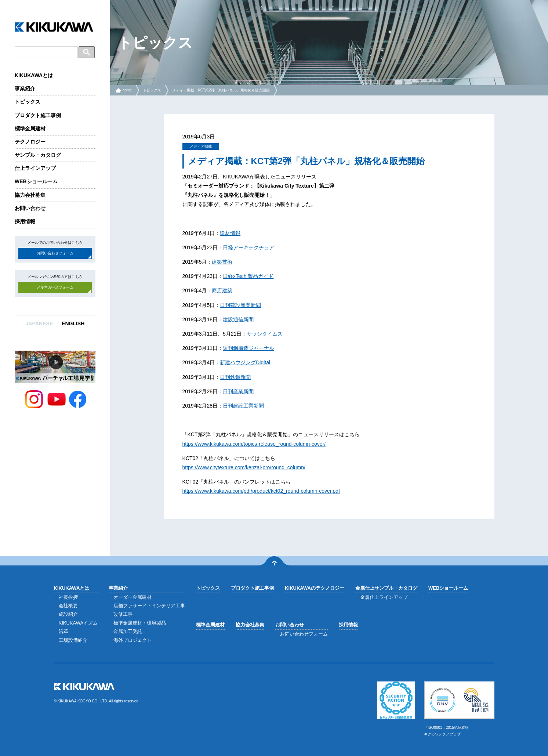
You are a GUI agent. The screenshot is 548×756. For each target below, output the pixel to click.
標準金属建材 (30, 129)
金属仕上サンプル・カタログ (386, 588)
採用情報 (25, 221)
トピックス (28, 102)
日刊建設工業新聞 (243, 406)
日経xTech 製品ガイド (248, 276)
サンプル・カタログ (38, 155)
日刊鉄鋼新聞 (235, 377)
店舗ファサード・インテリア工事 (149, 606)
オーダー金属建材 (133, 597)
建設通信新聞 (238, 319)
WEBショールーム (36, 181)
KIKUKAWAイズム (78, 623)
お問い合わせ (30, 208)
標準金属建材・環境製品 (140, 623)
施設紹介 (68, 614)
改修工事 (123, 614)
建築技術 (222, 262)
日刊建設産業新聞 (240, 305)
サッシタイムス (265, 334)
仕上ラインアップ (35, 168)
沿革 (63, 631)
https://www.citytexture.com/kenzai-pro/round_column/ (244, 467)
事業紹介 (25, 88)
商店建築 (222, 290)
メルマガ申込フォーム (55, 287)
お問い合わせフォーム (55, 253)
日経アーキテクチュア (248, 247)
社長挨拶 (68, 597)
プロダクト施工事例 (38, 115)
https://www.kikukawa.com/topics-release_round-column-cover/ (254, 444)
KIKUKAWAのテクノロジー (315, 588)
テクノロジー (30, 142)
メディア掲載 (201, 146)
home (127, 90)
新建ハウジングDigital (245, 362)
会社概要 (68, 606)
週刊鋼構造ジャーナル (248, 348)
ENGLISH (73, 323)
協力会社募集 (30, 195)
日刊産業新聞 (238, 391)
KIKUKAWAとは (34, 75)
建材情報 (230, 233)
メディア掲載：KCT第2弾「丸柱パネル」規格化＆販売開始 (221, 90)
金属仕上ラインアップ (384, 597)
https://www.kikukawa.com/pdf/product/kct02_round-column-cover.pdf (261, 491)
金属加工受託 (128, 631)
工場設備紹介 (73, 640)
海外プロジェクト (133, 640)
